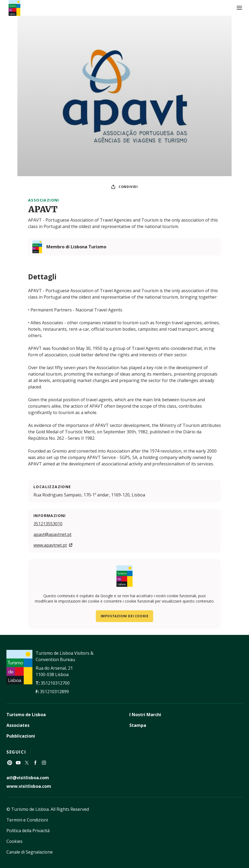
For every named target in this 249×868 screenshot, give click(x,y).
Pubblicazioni (21, 736)
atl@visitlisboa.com (28, 778)
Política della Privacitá (28, 831)
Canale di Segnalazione (30, 852)
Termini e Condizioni (27, 820)
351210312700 (55, 683)
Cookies (14, 841)
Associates (18, 725)
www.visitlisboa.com (29, 786)
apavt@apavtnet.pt (52, 534)
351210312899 (54, 692)
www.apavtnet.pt (50, 545)
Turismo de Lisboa (26, 715)
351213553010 (48, 524)
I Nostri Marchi (145, 715)
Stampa (138, 725)
